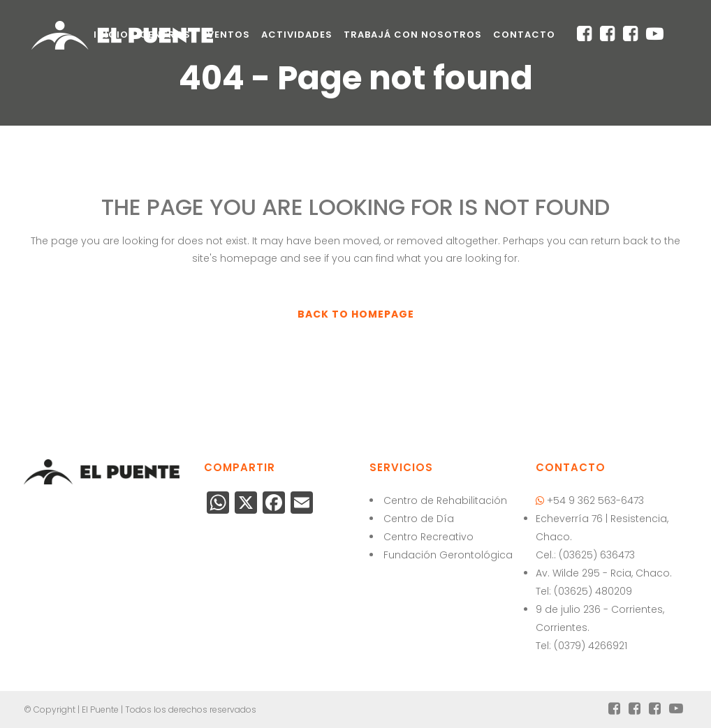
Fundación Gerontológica (448, 555)
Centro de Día (419, 519)
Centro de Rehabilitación (445, 500)
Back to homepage (356, 314)
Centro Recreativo (428, 537)
